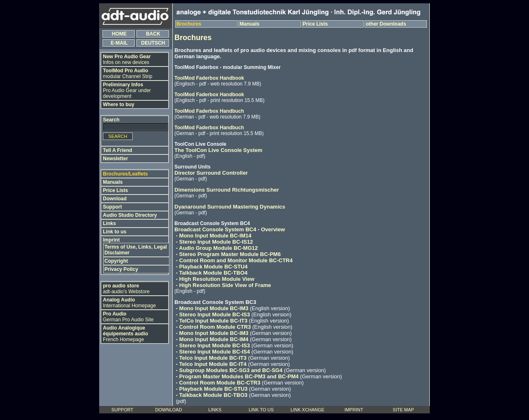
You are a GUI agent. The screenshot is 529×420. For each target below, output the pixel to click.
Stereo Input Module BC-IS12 (216, 242)
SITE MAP (403, 410)
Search (111, 120)
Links (109, 223)
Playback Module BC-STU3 (213, 389)
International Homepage (129, 303)
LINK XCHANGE (307, 410)
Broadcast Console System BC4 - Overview (230, 229)
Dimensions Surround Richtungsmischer (227, 190)
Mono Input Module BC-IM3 (214, 308)
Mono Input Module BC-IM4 (214, 339)
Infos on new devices (127, 59)
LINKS (215, 410)
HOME (119, 34)
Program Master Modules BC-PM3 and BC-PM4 (239, 376)
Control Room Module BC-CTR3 (220, 383)
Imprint (111, 240)
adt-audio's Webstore (126, 289)
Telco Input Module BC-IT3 (213, 358)
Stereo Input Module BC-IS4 (215, 352)
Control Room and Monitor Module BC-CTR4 (236, 260)
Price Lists (116, 190)
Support (112, 207)
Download (115, 199)
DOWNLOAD (169, 410)
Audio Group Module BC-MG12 (218, 248)
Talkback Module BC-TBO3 (213, 395)
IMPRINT (354, 410)
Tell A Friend (118, 150)
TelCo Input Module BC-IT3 (213, 321)
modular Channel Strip (127, 74)
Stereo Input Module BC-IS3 (215, 314)
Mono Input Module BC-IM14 (216, 236)
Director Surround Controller (211, 173)
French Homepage (125, 334)
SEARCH (118, 136)
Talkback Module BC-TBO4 (213, 273)
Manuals (113, 182)
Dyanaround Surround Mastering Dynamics (230, 207)
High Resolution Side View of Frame (225, 285)
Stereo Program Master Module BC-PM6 (230, 254)
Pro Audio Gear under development (127, 90)
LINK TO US (261, 410)
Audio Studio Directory (130, 215)
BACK (153, 34)
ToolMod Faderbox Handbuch (209, 111)
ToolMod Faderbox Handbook (209, 78)
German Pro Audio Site (128, 317)
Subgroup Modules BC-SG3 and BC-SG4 (231, 370)
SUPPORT (123, 410)
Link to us (115, 232)
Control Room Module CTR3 (215, 327)
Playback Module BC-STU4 (213, 267)
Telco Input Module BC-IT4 (213, 364)
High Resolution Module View (217, 279)
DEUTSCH (153, 43)
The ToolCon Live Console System (218, 150)
